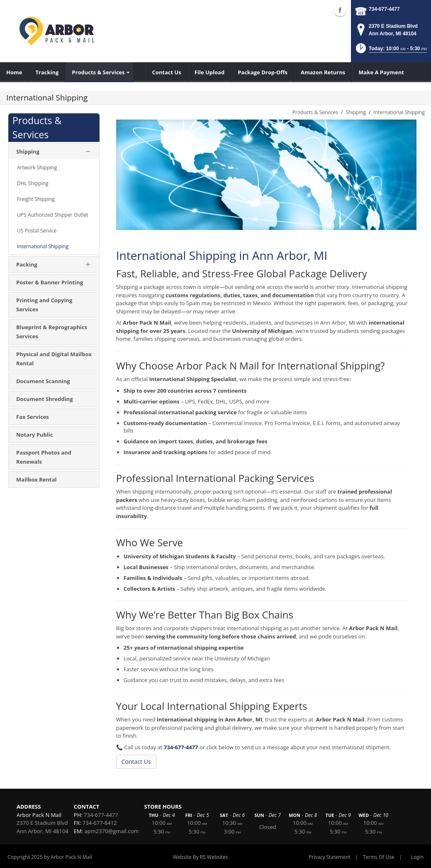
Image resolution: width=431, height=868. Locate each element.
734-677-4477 (384, 9)
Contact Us (136, 762)
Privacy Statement (330, 857)
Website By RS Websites (201, 857)
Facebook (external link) (340, 10)
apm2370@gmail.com (112, 831)
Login (417, 857)
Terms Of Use (379, 857)
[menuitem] (14, 72)
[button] (391, 51)
